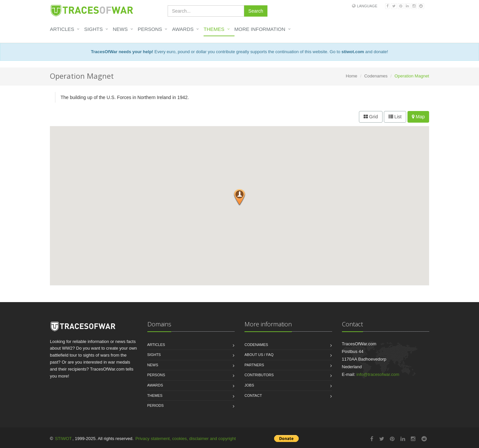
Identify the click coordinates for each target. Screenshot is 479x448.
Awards (183, 29)
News (120, 29)
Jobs (249, 385)
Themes (214, 29)
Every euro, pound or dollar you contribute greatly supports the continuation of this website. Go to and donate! (239, 52)
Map (418, 117)
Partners (254, 365)
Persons (150, 29)
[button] (239, 197)
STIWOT (63, 439)
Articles (62, 29)
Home (351, 76)
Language (367, 6)
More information (260, 29)
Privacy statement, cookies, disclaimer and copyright (186, 439)
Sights (93, 29)
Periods (156, 405)
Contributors (259, 375)
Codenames (376, 76)
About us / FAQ (259, 355)
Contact (253, 395)
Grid (371, 117)
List (395, 117)
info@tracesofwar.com (378, 374)
